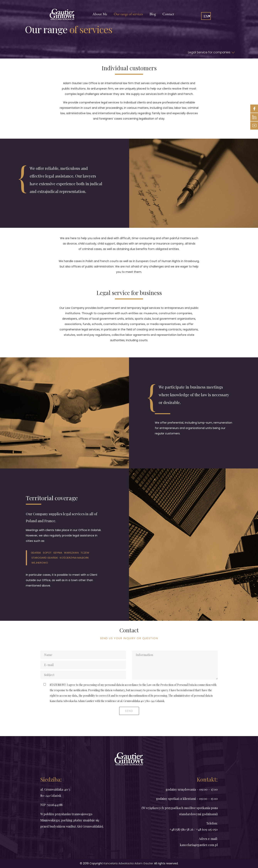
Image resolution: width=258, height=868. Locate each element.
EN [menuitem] (206, 16)
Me (100, 14)
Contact (168, 14)
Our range (128, 14)
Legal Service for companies (212, 52)
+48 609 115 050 (207, 829)
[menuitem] (206, 16)
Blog (153, 14)
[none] (206, 16)
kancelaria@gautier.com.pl (199, 845)
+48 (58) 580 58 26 (182, 829)
